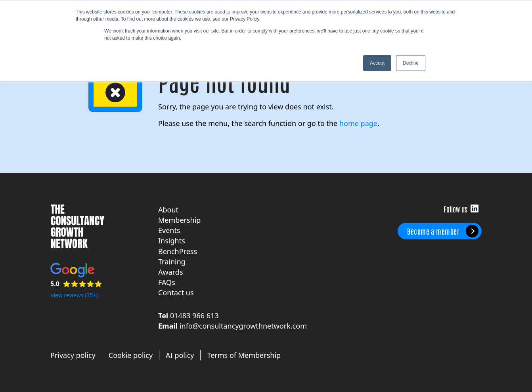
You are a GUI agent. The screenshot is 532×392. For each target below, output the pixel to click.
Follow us (475, 208)
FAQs (167, 282)
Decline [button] (411, 63)
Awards (171, 272)
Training (172, 262)
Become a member (433, 231)
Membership (179, 220)
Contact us (176, 293)
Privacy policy (73, 355)
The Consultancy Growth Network (77, 226)
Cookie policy (131, 355)
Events (169, 230)
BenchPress (178, 251)
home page (358, 123)
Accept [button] (377, 63)
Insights (172, 241)
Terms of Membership (244, 355)
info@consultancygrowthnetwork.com (243, 326)
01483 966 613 (194, 316)
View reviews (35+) (74, 295)
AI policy (180, 355)
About (168, 210)
